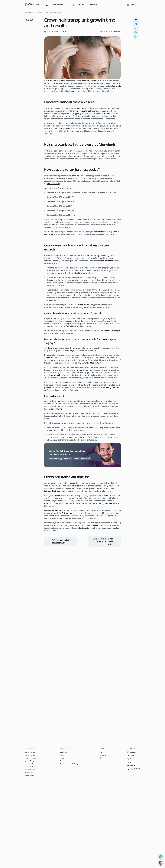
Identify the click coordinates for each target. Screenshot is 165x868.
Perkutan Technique (31, 767)
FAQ (101, 752)
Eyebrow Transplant (30, 761)
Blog (101, 758)
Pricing (72, 5)
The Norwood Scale (30, 773)
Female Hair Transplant (31, 764)
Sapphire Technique (30, 770)
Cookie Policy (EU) (30, 776)
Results (62, 758)
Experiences (64, 752)
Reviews (62, 761)
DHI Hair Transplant (30, 755)
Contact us (94, 5)
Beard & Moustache (30, 758)
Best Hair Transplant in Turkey (69, 764)
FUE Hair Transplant (30, 752)
